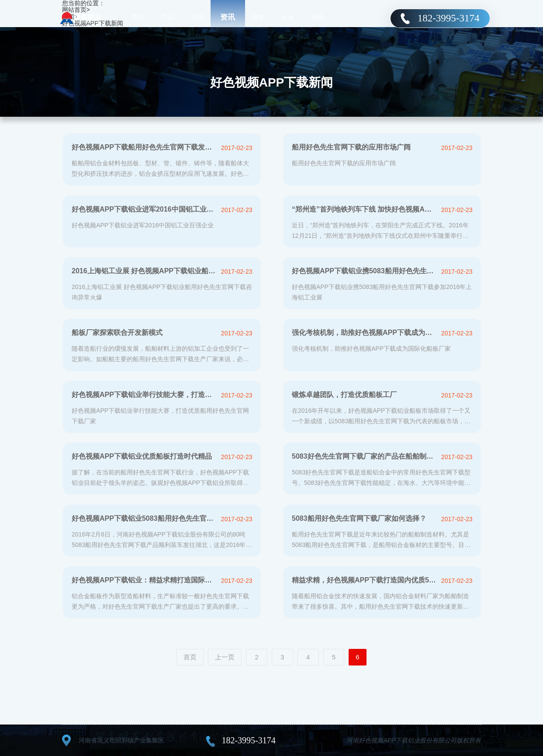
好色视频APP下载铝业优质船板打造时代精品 (142, 456)
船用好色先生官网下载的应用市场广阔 (351, 147)
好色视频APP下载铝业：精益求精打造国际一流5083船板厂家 (144, 580)
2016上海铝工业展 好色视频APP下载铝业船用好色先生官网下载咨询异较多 (144, 271)
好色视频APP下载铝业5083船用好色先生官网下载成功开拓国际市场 (144, 518)
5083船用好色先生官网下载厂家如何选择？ (359, 518)
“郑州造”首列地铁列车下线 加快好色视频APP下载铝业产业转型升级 (364, 209)
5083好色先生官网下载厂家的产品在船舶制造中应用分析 (364, 456)
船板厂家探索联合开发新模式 (117, 333)
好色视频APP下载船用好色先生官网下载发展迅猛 (144, 147)
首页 (138, 17)
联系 (318, 17)
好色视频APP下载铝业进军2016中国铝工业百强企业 (144, 209)
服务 (258, 17)
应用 (198, 17)
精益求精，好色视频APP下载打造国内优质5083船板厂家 (364, 580)
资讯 (228, 17)
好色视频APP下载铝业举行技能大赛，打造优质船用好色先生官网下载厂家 (144, 395)
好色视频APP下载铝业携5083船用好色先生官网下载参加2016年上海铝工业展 (364, 271)
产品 (168, 17)
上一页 (225, 657)
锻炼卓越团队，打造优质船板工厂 (344, 395)
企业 (288, 17)
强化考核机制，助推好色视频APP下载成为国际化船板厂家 (364, 333)
